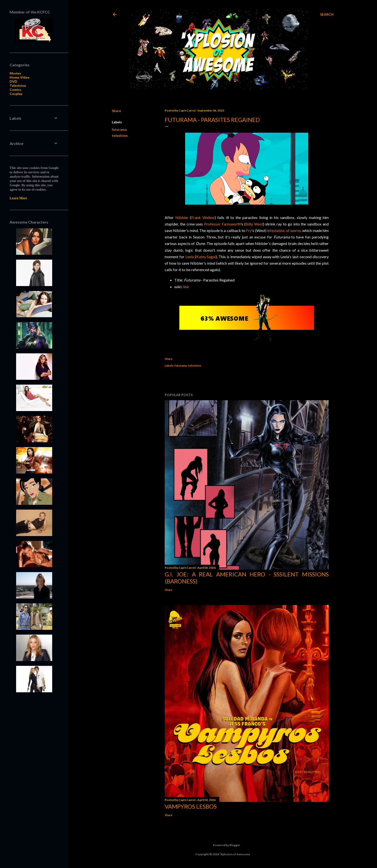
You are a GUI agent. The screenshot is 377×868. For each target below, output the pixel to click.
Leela (190, 257)
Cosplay (16, 94)
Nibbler (182, 217)
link (186, 287)
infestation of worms (284, 230)
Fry (249, 230)
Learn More (18, 198)
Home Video (20, 77)
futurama (119, 129)
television (120, 135)
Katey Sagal (206, 257)
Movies (15, 73)
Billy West (254, 224)
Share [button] (116, 111)
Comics (16, 90)
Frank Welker (203, 217)
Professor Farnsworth (222, 224)
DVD (13, 81)
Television (18, 85)
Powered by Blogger (223, 845)
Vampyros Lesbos (191, 806)
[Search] (327, 14)
